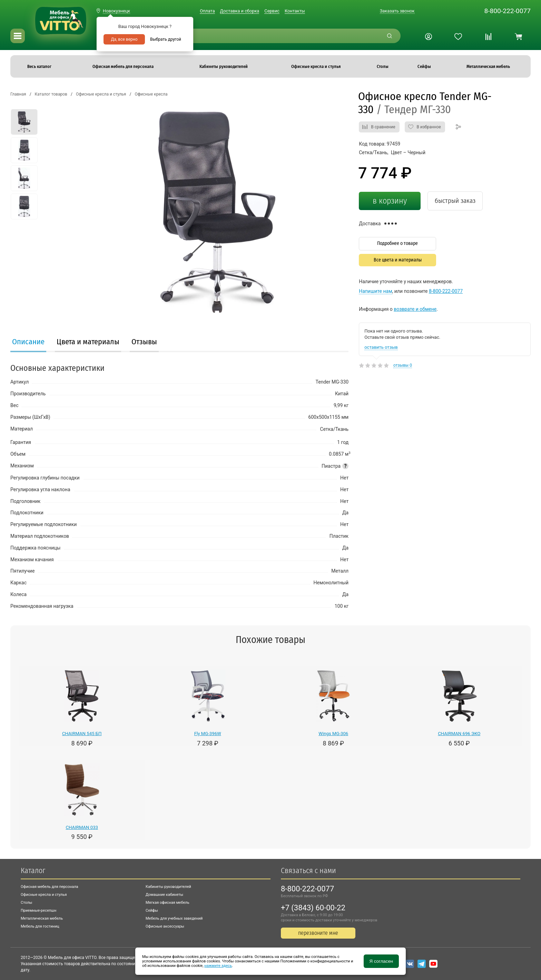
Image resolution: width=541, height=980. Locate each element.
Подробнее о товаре (397, 243)
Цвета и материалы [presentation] (88, 342)
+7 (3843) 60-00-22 (313, 908)
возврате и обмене (415, 309)
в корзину (390, 201)
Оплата (207, 11)
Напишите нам (375, 291)
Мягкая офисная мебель (168, 903)
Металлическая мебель (42, 918)
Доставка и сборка (240, 11)
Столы (26, 903)
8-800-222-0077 (507, 11)
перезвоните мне (318, 933)
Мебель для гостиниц (40, 926)
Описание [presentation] (28, 342)
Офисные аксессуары (165, 926)
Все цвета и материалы (398, 260)
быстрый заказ (455, 201)
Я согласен (381, 961)
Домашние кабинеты (164, 895)
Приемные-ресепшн (38, 910)
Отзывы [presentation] (144, 342)
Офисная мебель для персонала (50, 887)
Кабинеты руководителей (168, 887)
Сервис (272, 11)
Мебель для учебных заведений (174, 918)
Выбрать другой (166, 39)
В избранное (429, 127)
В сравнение (383, 127)
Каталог (33, 870)
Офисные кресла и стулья (44, 895)
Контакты (295, 11)
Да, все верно (124, 39)
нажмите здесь (218, 966)
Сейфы (152, 910)
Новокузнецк (116, 11)
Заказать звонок (397, 11)
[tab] (28, 343)
